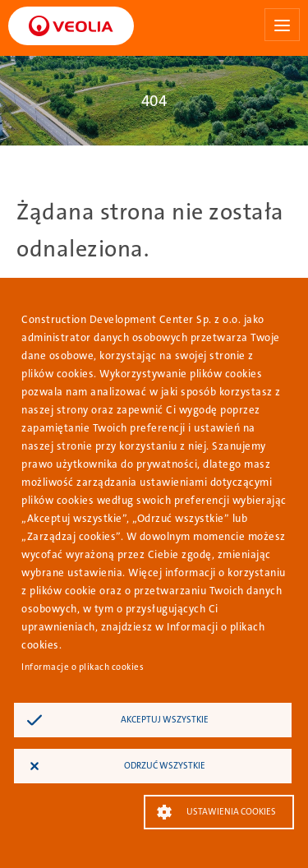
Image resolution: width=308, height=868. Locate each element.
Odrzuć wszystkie (165, 766)
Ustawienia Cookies (231, 812)
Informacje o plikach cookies (83, 667)
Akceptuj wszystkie (165, 720)
